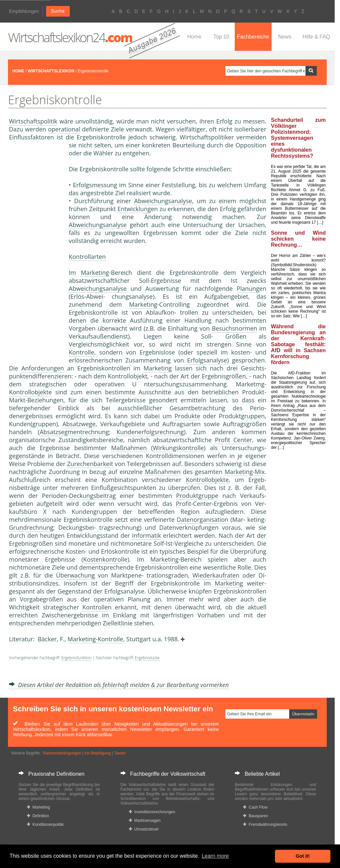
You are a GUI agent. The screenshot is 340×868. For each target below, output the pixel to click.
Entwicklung (134, 209)
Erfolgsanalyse (207, 360)
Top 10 (221, 37)
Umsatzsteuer (144, 829)
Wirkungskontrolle (178, 448)
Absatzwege (79, 424)
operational (64, 129)
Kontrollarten (87, 257)
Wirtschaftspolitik (33, 121)
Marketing (95, 273)
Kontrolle (82, 352)
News (285, 37)
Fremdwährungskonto (265, 825)
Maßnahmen (129, 448)
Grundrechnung (31, 527)
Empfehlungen (24, 11)
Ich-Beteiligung (97, 753)
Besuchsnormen (235, 328)
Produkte (187, 416)
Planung (248, 288)
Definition (38, 816)
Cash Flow (255, 807)
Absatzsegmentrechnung (74, 432)
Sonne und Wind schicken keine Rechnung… (298, 239)
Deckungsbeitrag (92, 496)
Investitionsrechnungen (152, 812)
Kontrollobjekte (30, 392)
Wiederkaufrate (214, 575)
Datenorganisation (203, 519)
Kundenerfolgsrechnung (150, 432)
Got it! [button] (303, 856)
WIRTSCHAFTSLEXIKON (51, 71)
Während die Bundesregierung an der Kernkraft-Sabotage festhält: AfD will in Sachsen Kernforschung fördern (298, 344)
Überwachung (76, 575)
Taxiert (120, 753)
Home (194, 37)
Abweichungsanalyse (163, 201)
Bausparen (255, 816)
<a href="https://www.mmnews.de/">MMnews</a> (36, 252)
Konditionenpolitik (45, 825)
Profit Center (233, 440)
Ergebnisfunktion (77, 658)
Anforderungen (42, 368)
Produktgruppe (197, 496)
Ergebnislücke (147, 658)
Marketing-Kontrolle (95, 639)
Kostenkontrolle (105, 559)
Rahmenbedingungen (62, 753)
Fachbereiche (253, 37)
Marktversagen (145, 821)
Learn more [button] (215, 856)
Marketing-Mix (245, 472)
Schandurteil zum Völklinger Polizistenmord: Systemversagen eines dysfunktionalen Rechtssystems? (298, 138)
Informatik (147, 535)
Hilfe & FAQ (316, 37)
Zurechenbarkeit (90, 464)
